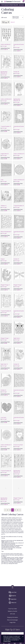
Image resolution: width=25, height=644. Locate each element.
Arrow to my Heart (18, 445)
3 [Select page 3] (10, 510)
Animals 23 (16, 259)
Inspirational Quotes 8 (19, 127)
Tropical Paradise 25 (6, 471)
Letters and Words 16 (19, 154)
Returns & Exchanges (12, 620)
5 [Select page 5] (15, 510)
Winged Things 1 (5, 338)
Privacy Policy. (7, 641)
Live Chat (14, 592)
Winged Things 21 (5, 285)
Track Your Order (12, 609)
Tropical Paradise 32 (6, 311)
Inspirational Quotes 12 (19, 391)
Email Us (14, 596)
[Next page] (20, 510)
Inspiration (14, 599)
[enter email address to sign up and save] (12, 634)
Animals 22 (3, 390)
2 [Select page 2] (7, 510)
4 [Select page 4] (13, 510)
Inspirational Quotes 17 (19, 232)
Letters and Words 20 (6, 99)
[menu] (2, 2)
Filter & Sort (16, 17)
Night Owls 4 (17, 338)
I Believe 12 (3, 206)
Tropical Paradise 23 (19, 206)
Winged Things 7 (18, 285)
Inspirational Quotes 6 (19, 418)
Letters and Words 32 (19, 180)
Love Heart (3, 417)
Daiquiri (3, 259)
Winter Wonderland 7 (6, 232)
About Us (14, 603)
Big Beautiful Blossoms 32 (4, 499)
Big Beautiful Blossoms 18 (17, 100)
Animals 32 (16, 364)
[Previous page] (5, 510)
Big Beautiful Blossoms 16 (4, 72)
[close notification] (23, 636)
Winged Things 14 (18, 498)
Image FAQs (12, 622)
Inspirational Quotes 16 (19, 312)
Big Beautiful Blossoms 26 (17, 471)
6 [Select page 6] (18, 510)
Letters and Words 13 (6, 445)
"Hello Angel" (5, 23)
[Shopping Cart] (23, 2)
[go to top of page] (13, 587)
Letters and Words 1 (6, 44)
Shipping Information (13, 617)
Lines (2, 180)
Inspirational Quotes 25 (19, 45)
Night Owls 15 (4, 364)
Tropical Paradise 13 (6, 126)
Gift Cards (13, 614)
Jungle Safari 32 (5, 154)
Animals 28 (16, 72)
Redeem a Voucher (13, 611)
